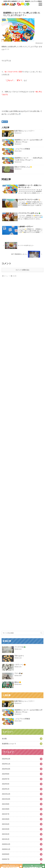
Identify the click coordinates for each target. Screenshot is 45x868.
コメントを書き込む (22, 270)
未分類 (5, 122)
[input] (22, 836)
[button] (41, 836)
